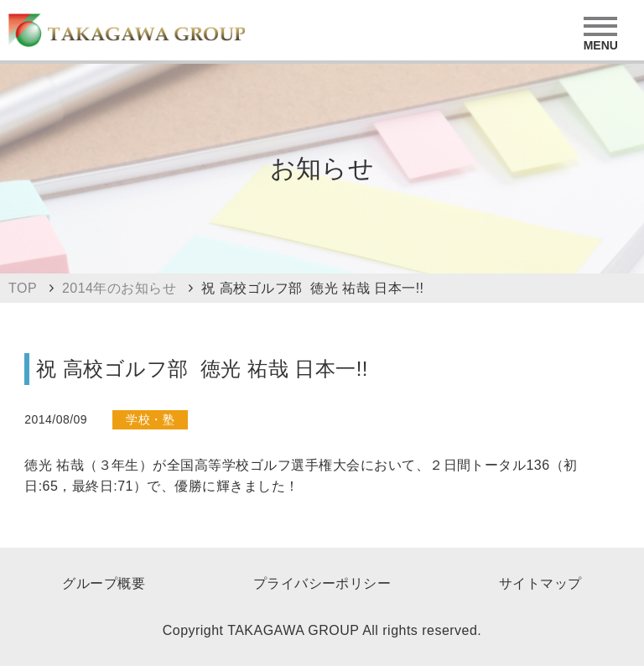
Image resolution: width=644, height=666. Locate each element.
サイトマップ (540, 583)
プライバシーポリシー (322, 583)
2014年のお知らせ (119, 288)
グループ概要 (104, 583)
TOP (23, 288)
